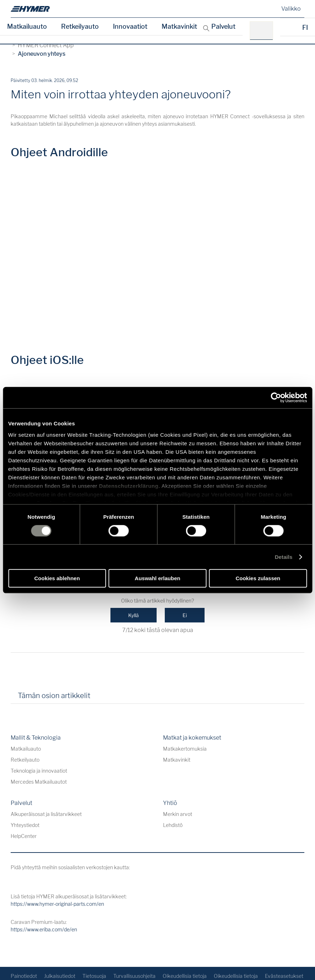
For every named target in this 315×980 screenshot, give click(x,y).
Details (284, 557)
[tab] (106, 698)
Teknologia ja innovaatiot (39, 771)
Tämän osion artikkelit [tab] (54, 696)
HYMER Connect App (46, 45)
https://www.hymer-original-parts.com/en (57, 904)
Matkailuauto (27, 26)
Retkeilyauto (80, 26)
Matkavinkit (179, 26)
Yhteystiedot (25, 825)
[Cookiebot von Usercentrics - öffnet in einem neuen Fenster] (276, 398)
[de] (30, 9)
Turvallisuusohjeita (134, 976)
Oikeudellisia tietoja (185, 976)
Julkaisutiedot (60, 976)
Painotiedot (24, 976)
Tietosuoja (94, 976)
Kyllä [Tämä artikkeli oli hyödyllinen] (134, 615)
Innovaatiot (130, 26)
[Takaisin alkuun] (298, 950)
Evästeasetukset (284, 976)
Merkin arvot (178, 814)
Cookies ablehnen (57, 578)
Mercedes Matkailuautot (39, 782)
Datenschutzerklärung (129, 486)
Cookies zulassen (258, 578)
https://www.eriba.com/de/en (44, 929)
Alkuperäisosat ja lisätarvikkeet (46, 814)
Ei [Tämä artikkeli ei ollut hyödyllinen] (185, 615)
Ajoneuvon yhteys (42, 54)
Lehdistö (173, 825)
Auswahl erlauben (157, 578)
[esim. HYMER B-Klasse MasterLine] (264, 31)
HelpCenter (24, 836)
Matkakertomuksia (185, 749)
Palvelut (223, 26)
